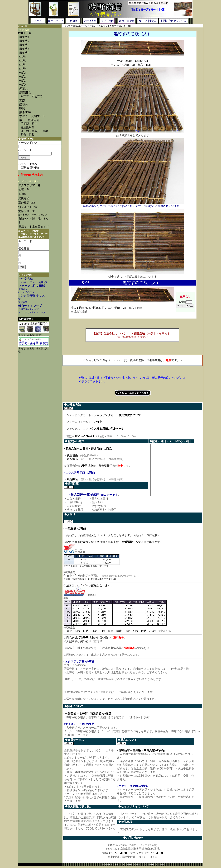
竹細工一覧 (25, 33)
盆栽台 (24, 104)
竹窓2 (23, 77)
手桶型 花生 (29, 124)
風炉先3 (24, 45)
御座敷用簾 (27, 127)
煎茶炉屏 (25, 112)
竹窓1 (23, 73)
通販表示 (23, 302)
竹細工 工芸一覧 (79, 26)
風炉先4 (24, 49)
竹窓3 (23, 81)
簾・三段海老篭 (29, 120)
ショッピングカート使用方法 (33, 282)
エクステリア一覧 (29, 185)
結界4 (23, 69)
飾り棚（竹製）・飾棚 (34, 131)
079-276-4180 (118, 854)
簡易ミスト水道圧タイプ (35, 227)
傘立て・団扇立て (32, 96)
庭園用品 (25, 93)
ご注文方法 (26, 279)
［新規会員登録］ (29, 168)
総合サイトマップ (30, 306)
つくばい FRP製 (28, 207)
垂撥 (22, 100)
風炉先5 (24, 53)
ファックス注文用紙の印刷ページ (104, 429)
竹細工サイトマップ (28, 309)
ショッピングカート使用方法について (117, 415)
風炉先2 (24, 41)
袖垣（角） (25, 190)
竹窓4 (23, 85)
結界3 (23, 65)
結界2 (23, 61)
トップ (66, 26)
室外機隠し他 (27, 203)
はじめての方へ (26, 292)
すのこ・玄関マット (32, 116)
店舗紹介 (23, 289)
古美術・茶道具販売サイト (32, 335)
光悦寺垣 (24, 198)
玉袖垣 (22, 194)
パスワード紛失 (28, 164)
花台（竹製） (29, 135)
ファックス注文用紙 (32, 286)
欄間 (22, 108)
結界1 (23, 57)
